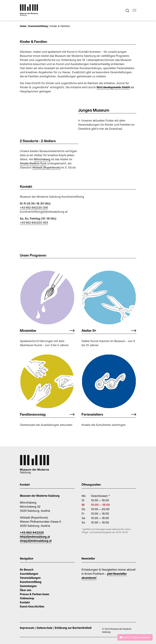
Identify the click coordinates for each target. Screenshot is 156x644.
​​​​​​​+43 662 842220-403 (34, 223)
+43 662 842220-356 (34, 208)
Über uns (26, 590)
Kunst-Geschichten (32, 606)
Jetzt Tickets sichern (137, 637)
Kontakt (25, 602)
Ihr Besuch (27, 570)
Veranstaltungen (30, 578)
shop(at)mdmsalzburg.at (36, 541)
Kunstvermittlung (31, 582)
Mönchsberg (42, 159)
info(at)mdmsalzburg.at (35, 537)
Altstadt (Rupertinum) (46, 167)
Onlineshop (27, 598)
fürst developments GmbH (113, 87)
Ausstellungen (29, 574)
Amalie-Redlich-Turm (33, 163)
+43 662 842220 (32, 533)
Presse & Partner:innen (35, 594)
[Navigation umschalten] (134, 10)
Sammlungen (28, 586)
